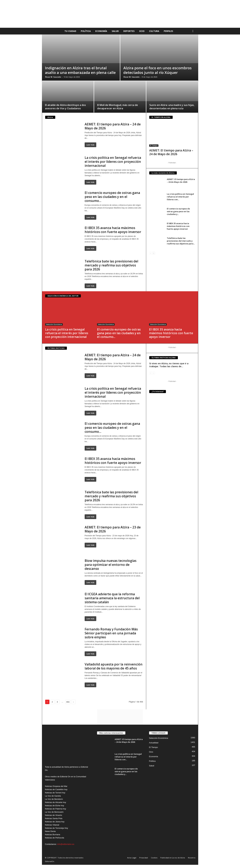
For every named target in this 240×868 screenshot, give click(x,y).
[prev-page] (151, 253)
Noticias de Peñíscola (55, 838)
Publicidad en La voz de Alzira (173, 858)
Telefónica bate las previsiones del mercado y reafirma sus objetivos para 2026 (111, 265)
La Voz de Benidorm (54, 799)
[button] (194, 31)
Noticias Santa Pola (54, 818)
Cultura (154, 31)
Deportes (129, 31)
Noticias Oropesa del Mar (56, 786)
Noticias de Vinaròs (54, 815)
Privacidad (144, 858)
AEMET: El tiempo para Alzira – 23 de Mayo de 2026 (113, 529)
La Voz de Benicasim (54, 812)
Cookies (154, 858)
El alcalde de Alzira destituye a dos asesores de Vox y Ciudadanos (65, 107)
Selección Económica (54, 324)
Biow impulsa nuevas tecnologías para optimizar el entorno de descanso (111, 565)
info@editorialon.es (66, 844)
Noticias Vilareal (52, 825)
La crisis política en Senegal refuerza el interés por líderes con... (180, 197)
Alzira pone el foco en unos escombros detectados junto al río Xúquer (157, 70)
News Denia (50, 831)
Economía (101, 31)
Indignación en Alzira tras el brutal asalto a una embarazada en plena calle (80, 70)
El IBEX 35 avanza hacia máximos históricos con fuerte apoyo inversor (113, 230)
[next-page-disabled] (154, 373)
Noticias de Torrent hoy (55, 793)
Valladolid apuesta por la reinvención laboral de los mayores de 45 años (114, 666)
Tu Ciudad (70, 31)
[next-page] (154, 253)
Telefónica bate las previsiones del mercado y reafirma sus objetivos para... (181, 241)
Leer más (90, 145)
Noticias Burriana (53, 835)
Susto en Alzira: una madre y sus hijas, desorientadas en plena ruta (172, 107)
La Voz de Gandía (53, 796)
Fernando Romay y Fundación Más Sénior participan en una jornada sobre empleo (111, 633)
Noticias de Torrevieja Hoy (57, 828)
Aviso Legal (132, 858)
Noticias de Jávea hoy (55, 822)
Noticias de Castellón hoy (56, 789)
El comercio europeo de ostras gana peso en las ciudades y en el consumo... (112, 197)
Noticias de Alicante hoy (56, 802)
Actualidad (154, 743)
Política (86, 31)
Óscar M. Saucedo (53, 77)
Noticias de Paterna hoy (56, 809)
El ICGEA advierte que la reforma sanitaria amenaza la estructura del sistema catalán (112, 598)
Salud (115, 31)
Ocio (142, 31)
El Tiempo (154, 145)
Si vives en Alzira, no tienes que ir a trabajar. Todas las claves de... (169, 365)
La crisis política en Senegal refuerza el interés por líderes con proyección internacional (113, 162)
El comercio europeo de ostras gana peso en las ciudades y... (178, 211)
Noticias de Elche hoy (55, 806)
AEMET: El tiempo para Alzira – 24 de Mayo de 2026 (113, 126)
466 (68, 702)
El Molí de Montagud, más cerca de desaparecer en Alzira (118, 107)
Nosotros (192, 858)
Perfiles (168, 31)
